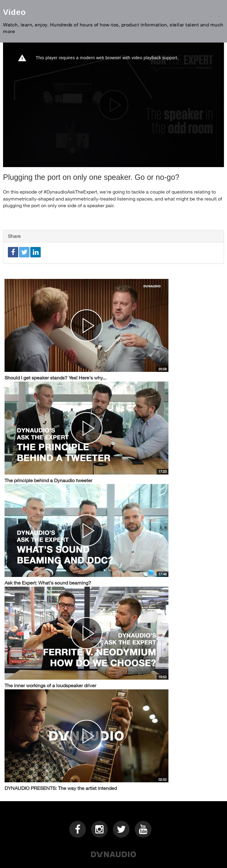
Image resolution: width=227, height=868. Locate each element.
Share (14, 236)
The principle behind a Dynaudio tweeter (48, 480)
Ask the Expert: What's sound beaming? (48, 583)
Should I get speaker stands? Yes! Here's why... (55, 377)
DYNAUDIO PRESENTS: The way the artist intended (61, 788)
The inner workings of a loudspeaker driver (50, 685)
